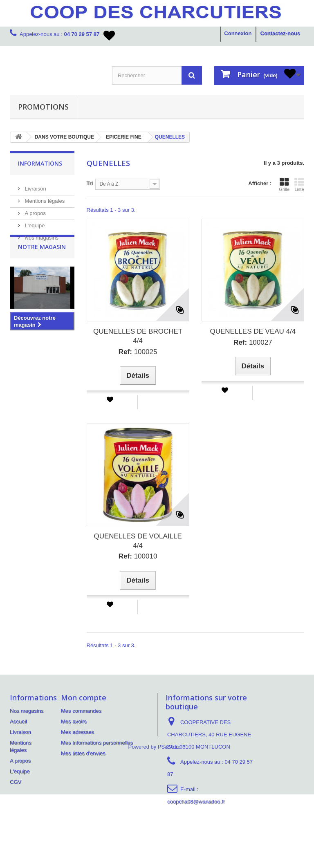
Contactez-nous (280, 33)
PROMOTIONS (43, 107)
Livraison (35, 185)
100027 (253, 342)
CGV (16, 782)
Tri (90, 183)
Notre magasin (42, 265)
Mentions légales (44, 198)
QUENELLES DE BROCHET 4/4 (138, 336)
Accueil (18, 721)
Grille (284, 184)
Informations (40, 163)
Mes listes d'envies (83, 753)
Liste (299, 184)
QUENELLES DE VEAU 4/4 (253, 331)
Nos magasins (41, 234)
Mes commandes (81, 711)
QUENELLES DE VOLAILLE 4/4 (138, 541)
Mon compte (84, 698)
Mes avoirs (74, 721)
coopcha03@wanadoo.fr (196, 802)
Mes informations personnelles (97, 743)
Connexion (238, 33)
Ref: (125, 352)
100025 (138, 352)
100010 (138, 556)
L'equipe (34, 222)
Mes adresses (77, 732)
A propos (35, 210)
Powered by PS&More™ (157, 820)
